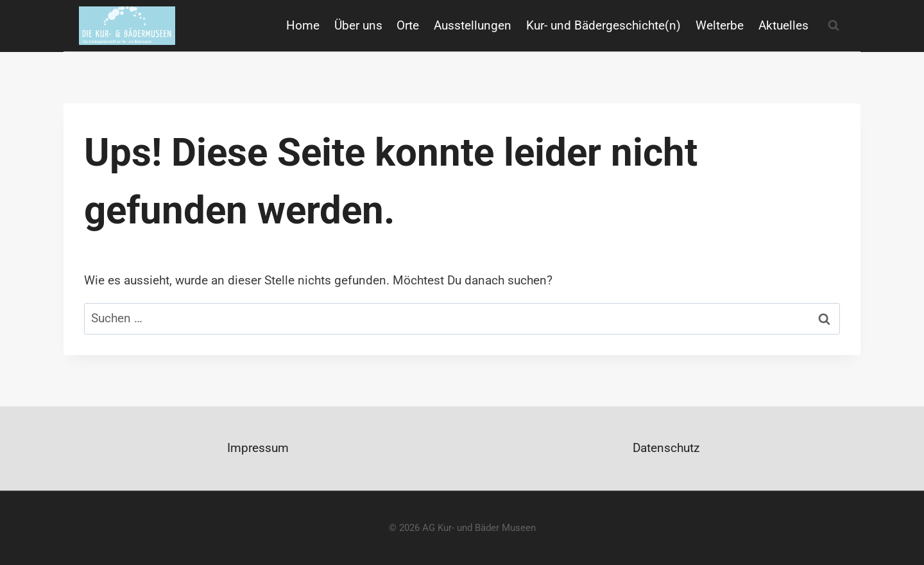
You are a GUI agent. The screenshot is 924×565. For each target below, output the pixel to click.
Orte (408, 25)
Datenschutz (666, 448)
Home (303, 25)
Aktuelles (783, 25)
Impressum (258, 448)
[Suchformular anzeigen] (834, 26)
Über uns (358, 25)
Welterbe (720, 25)
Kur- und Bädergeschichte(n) (603, 25)
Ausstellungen (473, 25)
